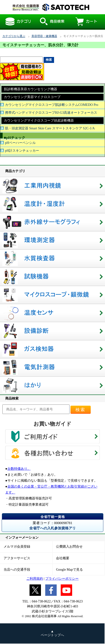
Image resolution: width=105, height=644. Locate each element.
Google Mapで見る (69, 570)
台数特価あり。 (19, 469)
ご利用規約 (35, 579)
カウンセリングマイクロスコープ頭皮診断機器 (39, 120)
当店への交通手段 (17, 570)
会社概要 (63, 558)
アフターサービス (17, 558)
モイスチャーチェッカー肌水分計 (49, 7)
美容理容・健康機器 (44, 36)
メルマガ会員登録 (17, 547)
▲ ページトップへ (52, 633)
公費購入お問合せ (69, 547)
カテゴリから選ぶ (14, 36)
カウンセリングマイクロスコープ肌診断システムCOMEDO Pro (52, 105)
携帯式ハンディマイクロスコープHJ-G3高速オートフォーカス (51, 113)
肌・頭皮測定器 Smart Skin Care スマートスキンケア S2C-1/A (50, 128)
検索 (80, 410)
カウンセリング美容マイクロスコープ (32, 97)
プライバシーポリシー (62, 579)
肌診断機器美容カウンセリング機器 (30, 89)
